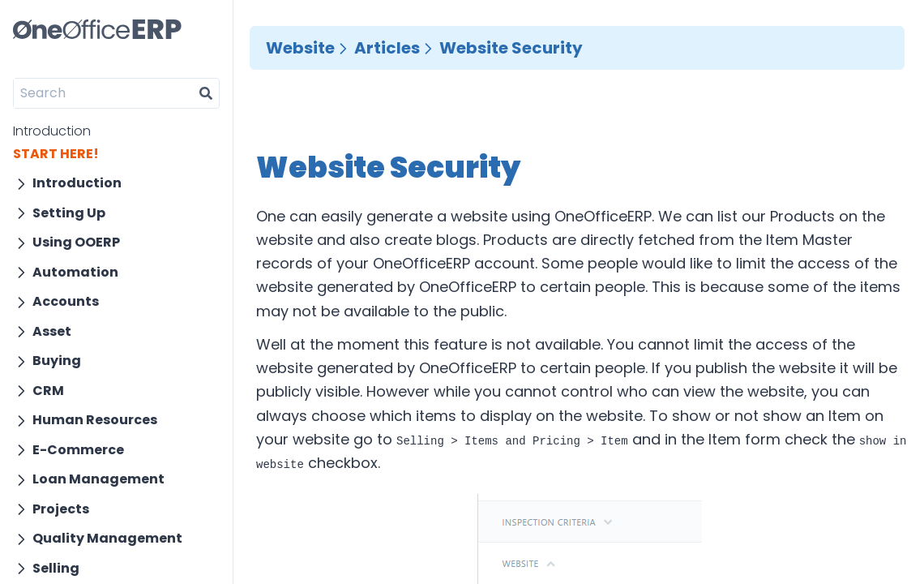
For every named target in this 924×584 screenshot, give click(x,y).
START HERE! (56, 154)
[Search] (103, 93)
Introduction (52, 131)
